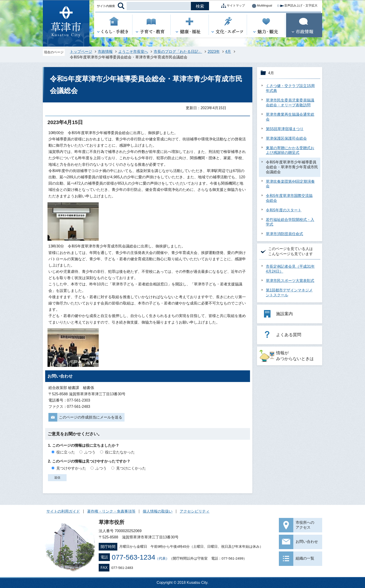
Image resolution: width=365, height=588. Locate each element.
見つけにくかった (131, 468)
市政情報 (105, 52)
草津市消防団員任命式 (284, 234)
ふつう (90, 452)
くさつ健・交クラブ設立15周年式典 (290, 88)
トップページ (81, 52)
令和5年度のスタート (284, 210)
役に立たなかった (120, 452)
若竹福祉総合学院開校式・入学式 (290, 222)
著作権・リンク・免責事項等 (111, 511)
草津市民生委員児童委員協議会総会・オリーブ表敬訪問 (290, 103)
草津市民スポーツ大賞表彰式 (290, 281)
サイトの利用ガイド (63, 511)
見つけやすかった (71, 468)
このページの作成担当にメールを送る (91, 417)
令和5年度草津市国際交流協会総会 (289, 198)
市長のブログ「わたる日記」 (178, 52)
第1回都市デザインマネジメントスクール (289, 293)
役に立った (66, 452)
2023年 (214, 52)
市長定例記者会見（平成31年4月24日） (290, 269)
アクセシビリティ (195, 511)
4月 (228, 52)
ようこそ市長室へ (133, 52)
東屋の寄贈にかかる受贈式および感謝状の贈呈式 (290, 150)
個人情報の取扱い (158, 511)
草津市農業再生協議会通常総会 (290, 117)
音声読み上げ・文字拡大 (297, 6)
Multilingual (261, 6)
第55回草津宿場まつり (285, 129)
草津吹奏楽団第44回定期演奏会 (290, 184)
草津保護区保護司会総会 (286, 138)
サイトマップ (232, 6)
